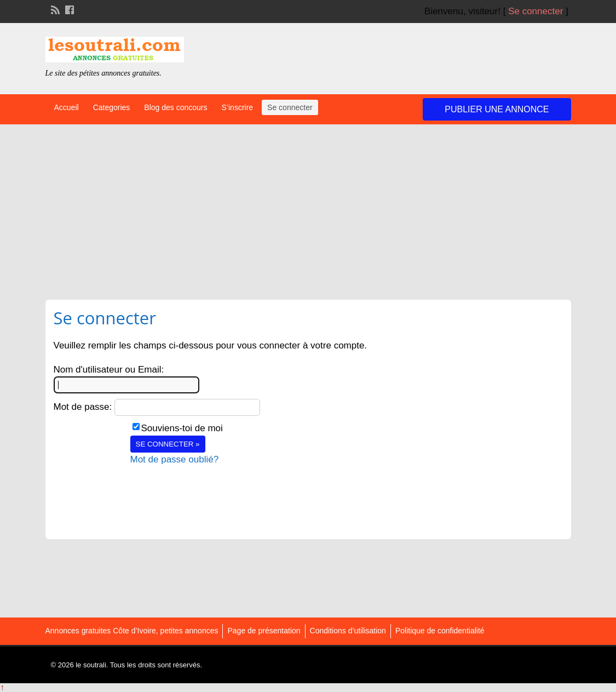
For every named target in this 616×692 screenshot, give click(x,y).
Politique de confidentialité (440, 631)
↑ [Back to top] (2, 687)
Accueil (67, 107)
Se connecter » (168, 444)
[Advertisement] (308, 207)
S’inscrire (238, 107)
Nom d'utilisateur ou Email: (109, 370)
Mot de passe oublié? (175, 459)
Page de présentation (264, 631)
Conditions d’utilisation (348, 631)
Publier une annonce (497, 109)
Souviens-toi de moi (182, 428)
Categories (112, 107)
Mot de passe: (83, 407)
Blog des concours (175, 107)
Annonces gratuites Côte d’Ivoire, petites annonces (132, 631)
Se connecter (536, 11)
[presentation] (214, 488)
